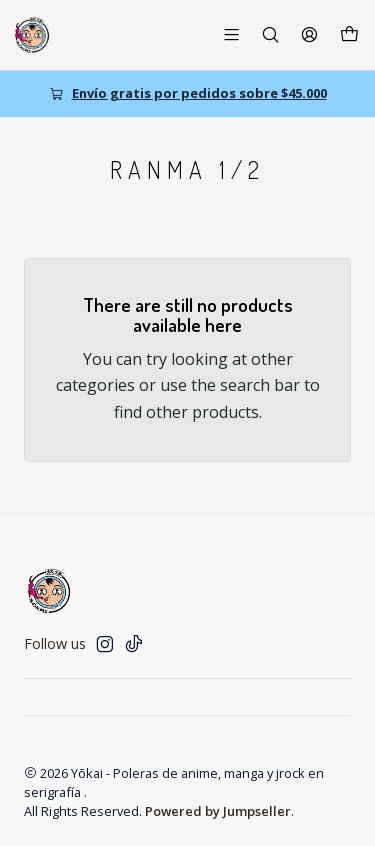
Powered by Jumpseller (218, 811)
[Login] (309, 34)
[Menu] (231, 34)
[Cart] (349, 35)
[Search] (270, 34)
